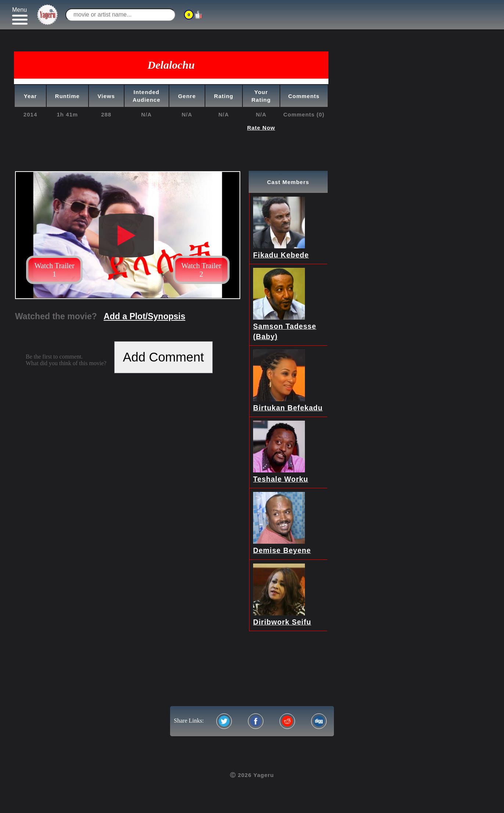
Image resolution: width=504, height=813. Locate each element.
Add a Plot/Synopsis (144, 316)
